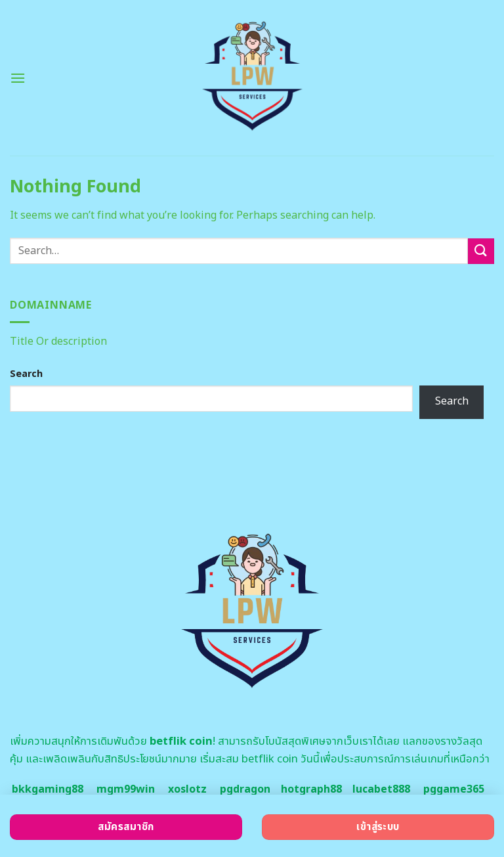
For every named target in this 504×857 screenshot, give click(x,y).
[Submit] (481, 251)
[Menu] (18, 78)
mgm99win (126, 789)
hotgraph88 (311, 789)
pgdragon (245, 789)
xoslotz (187, 789)
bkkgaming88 (48, 789)
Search (26, 374)
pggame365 (454, 789)
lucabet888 (381, 789)
